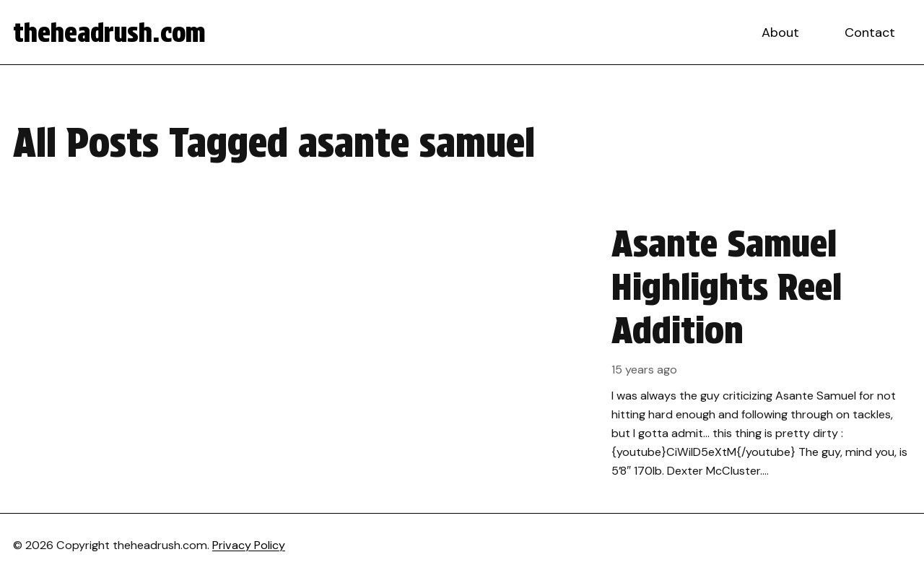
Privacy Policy (249, 545)
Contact (870, 33)
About (780, 33)
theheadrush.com (109, 33)
